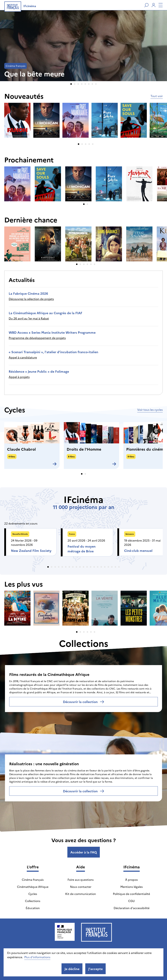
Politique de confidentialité (131, 894)
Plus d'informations (37, 957)
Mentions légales (132, 887)
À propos (131, 880)
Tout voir (157, 96)
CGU (131, 901)
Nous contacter (81, 887)
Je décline (72, 969)
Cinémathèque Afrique (33, 887)
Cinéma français (33, 880)
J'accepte (95, 969)
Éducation (33, 908)
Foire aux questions (81, 880)
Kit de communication (81, 894)
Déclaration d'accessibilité (132, 908)
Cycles (33, 894)
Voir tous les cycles (150, 410)
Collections (33, 901)
